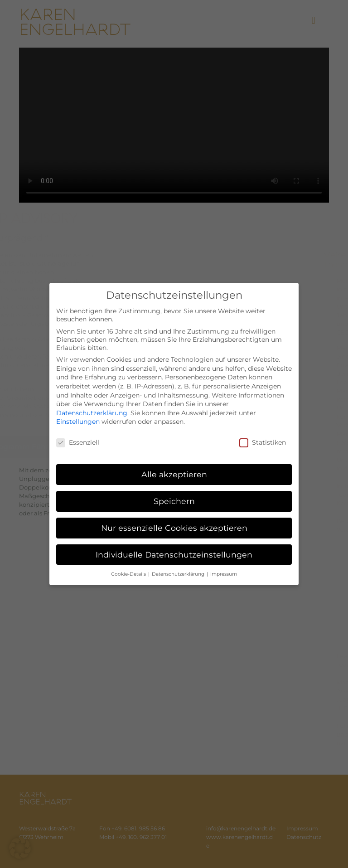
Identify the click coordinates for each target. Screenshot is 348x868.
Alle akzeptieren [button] (174, 474)
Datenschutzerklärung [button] (179, 574)
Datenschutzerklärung (92, 413)
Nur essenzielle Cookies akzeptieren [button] (174, 528)
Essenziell (78, 442)
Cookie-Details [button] (129, 574)
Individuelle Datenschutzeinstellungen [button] (174, 555)
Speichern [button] (174, 501)
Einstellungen (78, 422)
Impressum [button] (224, 574)
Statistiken (263, 442)
